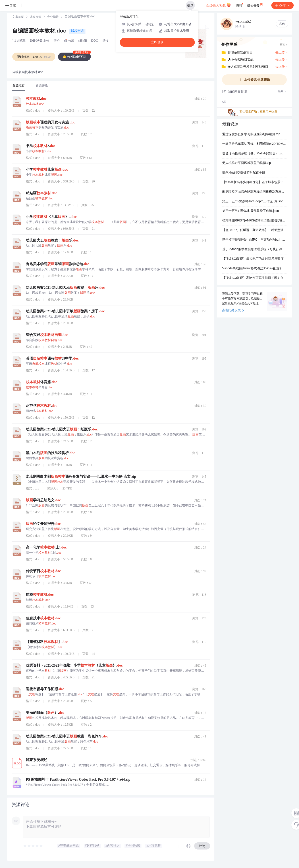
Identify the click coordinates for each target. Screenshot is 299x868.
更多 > (284, 45)
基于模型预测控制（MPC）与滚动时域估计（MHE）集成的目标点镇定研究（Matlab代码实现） (254, 240)
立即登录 (157, 42)
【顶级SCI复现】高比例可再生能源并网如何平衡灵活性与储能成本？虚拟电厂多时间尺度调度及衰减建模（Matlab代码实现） (254, 278)
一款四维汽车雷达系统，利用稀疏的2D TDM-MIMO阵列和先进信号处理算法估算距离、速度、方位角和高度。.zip (254, 144)
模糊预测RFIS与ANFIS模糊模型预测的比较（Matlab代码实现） (254, 221)
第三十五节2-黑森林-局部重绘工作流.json (251, 211)
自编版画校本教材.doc (40, 31)
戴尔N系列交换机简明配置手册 (244, 173)
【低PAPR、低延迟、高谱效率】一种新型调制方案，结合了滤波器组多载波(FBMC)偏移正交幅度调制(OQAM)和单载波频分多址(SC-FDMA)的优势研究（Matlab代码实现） (254, 230)
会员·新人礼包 (218, 5)
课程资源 (35, 17)
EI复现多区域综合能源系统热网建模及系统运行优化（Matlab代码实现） (254, 192)
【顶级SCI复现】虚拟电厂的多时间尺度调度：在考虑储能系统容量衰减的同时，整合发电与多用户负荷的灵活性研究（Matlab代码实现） (254, 259)
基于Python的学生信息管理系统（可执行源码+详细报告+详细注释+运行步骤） (254, 250)
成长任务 (255, 4)
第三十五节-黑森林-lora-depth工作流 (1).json (253, 202)
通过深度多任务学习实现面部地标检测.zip (251, 135)
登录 (190, 5)
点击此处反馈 (233, 311)
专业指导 (53, 17)
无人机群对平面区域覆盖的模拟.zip (247, 163)
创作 (282, 5)
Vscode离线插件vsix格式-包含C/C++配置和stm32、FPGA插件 (254, 269)
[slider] (33, 846)
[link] (18, 17)
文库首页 (18, 17)
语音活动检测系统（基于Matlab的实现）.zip (253, 154)
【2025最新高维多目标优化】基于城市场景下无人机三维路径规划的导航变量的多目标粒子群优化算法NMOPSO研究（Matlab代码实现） (254, 182)
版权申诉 (77, 31)
